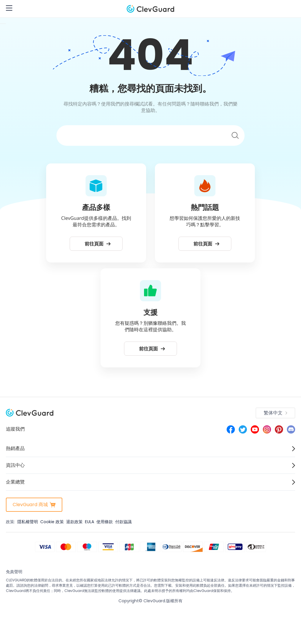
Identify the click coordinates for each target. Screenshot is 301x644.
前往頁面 (98, 244)
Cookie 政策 (52, 522)
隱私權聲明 (28, 522)
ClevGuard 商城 (34, 505)
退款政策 (74, 522)
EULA (90, 522)
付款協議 (123, 522)
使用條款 (105, 522)
